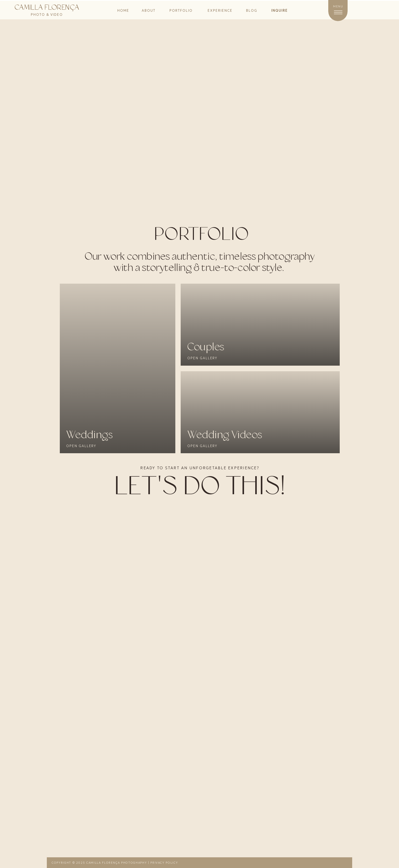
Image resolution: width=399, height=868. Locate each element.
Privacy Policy (164, 863)
